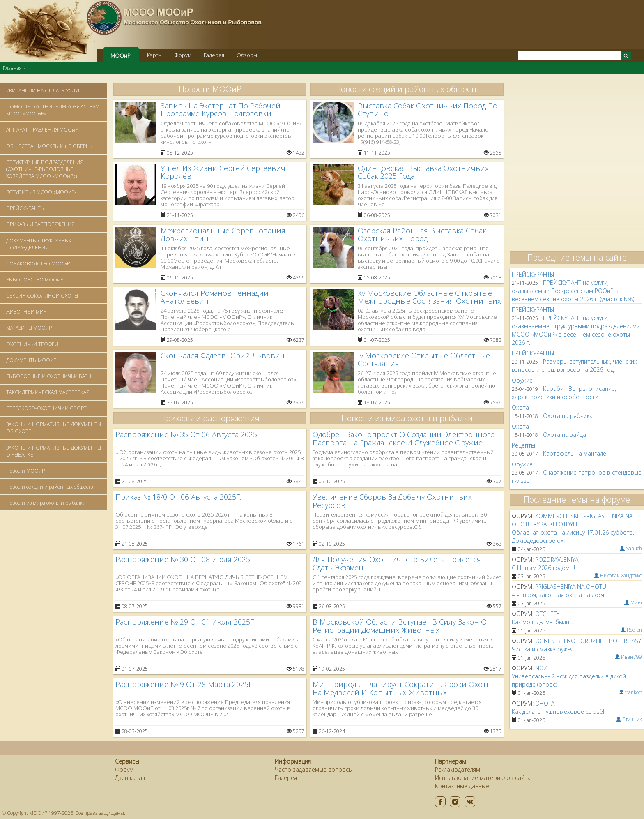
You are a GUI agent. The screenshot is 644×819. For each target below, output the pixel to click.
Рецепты (523, 445)
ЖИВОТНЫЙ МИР (26, 312)
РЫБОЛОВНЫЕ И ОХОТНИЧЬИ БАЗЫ (49, 376)
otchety (547, 614)
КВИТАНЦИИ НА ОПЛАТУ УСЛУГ (43, 91)
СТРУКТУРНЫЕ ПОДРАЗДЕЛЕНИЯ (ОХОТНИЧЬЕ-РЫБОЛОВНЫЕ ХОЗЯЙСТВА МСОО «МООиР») (45, 169)
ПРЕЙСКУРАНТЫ (25, 208)
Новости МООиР (25, 471)
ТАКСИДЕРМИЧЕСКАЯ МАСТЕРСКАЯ (48, 392)
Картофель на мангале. (575, 453)
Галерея (214, 55)
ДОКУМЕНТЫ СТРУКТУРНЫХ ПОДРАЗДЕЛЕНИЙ (39, 244)
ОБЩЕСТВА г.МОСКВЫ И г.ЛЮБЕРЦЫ (49, 146)
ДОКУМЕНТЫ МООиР (31, 360)
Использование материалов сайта (483, 778)
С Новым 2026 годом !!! (543, 568)
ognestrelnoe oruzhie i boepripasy (588, 641)
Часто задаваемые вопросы (314, 769)
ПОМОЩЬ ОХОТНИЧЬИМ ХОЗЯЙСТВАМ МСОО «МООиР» (53, 110)
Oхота (520, 407)
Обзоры (247, 55)
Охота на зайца (565, 435)
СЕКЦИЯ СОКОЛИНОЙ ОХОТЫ (42, 296)
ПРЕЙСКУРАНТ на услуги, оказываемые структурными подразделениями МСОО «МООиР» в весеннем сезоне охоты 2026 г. (576, 330)
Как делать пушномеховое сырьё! (558, 712)
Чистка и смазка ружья (543, 649)
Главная (12, 68)
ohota (545, 703)
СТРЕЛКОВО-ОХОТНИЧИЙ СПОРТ (46, 408)
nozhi (544, 668)
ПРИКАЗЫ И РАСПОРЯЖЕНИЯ (40, 224)
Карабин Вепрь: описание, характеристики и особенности (564, 393)
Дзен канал (130, 778)
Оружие (522, 380)
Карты (154, 55)
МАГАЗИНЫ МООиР (29, 328)
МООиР (121, 55)
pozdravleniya (557, 559)
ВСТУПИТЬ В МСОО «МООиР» (41, 192)
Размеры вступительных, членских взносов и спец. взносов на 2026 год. (574, 366)
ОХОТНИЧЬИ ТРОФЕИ (32, 344)
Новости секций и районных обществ (50, 487)
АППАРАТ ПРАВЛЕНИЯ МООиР (42, 130)
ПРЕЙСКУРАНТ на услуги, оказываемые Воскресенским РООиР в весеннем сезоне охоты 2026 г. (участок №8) (573, 291)
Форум (183, 55)
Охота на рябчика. (568, 416)
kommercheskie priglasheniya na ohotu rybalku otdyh (572, 520)
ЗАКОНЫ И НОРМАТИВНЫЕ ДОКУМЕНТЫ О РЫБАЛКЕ (54, 451)
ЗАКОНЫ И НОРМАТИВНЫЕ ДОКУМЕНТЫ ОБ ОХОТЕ (54, 428)
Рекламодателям (458, 769)
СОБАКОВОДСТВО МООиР (38, 264)
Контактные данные (462, 786)
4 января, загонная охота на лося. (559, 595)
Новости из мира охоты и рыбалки (46, 503)
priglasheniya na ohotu (571, 587)
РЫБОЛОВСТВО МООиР (35, 280)
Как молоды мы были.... (543, 622)
